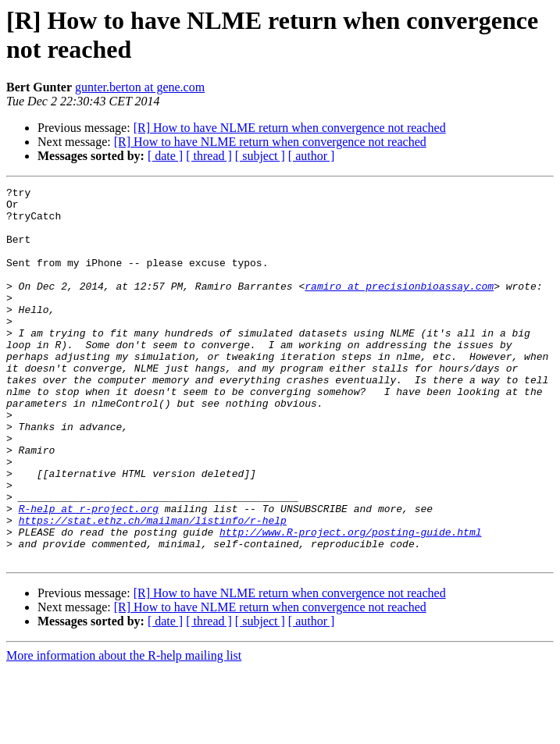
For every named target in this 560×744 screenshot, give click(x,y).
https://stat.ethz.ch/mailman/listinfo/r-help (153, 588)
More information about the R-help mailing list (124, 730)
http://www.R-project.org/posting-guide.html (350, 602)
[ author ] (312, 156)
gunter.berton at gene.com (140, 87)
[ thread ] (209, 156)
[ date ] (165, 156)
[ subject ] (260, 156)
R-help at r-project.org (89, 574)
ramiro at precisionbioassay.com (399, 307)
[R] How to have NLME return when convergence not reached (290, 128)
